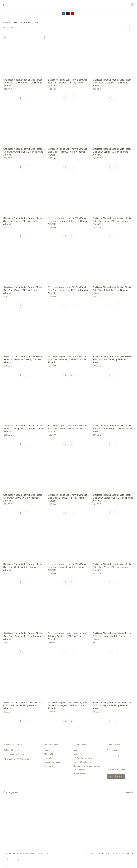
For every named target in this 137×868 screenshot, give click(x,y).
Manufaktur (49, 758)
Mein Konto (78, 754)
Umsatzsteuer (80, 770)
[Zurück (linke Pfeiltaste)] (8, 861)
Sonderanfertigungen (53, 762)
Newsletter (49, 766)
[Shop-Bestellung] (61, 28)
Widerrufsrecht (80, 774)
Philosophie (49, 754)
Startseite (7, 22)
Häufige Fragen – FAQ (83, 758)
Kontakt (77, 750)
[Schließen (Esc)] (5, 865)
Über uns (48, 750)
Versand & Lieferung (82, 762)
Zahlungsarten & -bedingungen (87, 766)
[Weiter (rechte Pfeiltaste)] (18, 861)
